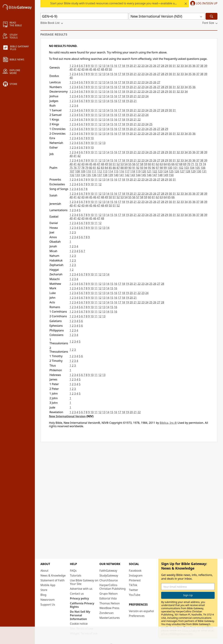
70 (189, 164)
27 (159, 66)
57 (138, 164)
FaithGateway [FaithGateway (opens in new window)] (108, 571)
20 (131, 66)
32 (178, 66)
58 (142, 164)
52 (118, 164)
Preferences (137, 616)
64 (165, 164)
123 (160, 171)
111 (94, 171)
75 (71, 168)
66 (173, 164)
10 (92, 66)
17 (120, 66)
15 (112, 66)
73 (200, 164)
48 (102, 69)
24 (147, 66)
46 (95, 69)
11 (96, 66)
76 (75, 168)
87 (118, 168)
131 (204, 171)
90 (130, 168)
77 (79, 168)
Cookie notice (79, 624)
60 (149, 164)
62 (157, 164)
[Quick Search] (84, 16)
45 (91, 69)
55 (130, 164)
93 (142, 168)
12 (100, 66)
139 (111, 175)
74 (204, 164)
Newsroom (48, 600)
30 (170, 66)
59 (145, 164)
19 (127, 66)
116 (122, 171)
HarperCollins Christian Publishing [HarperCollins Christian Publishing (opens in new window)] (113, 587)
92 (138, 168)
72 (197, 164)
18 (123, 66)
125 (171, 171)
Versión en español (141, 611)
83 (102, 168)
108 (77, 171)
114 (111, 171)
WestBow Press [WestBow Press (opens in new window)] (109, 608)
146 (149, 175)
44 (87, 69)
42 (79, 69)
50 (110, 69)
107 (72, 171)
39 (206, 66)
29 (166, 66)
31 (174, 66)
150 (171, 175)
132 (72, 175)
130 (199, 171)
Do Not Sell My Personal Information (80, 615)
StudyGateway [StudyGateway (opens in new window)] (109, 575)
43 (83, 69)
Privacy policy (79, 598)
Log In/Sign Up (207, 3)
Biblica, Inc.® (168, 423)
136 (94, 175)
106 (203, 168)
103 (186, 168)
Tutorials (76, 575)
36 (194, 66)
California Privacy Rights (82, 605)
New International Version (67, 416)
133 (77, 175)
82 (99, 168)
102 (181, 168)
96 (153, 168)
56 (134, 164)
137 (99, 175)
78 (83, 168)
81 (95, 168)
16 (116, 66)
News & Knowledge (53, 575)
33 (182, 66)
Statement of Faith (53, 580)
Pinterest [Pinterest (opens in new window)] (135, 580)
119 (138, 171)
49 (106, 69)
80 (91, 168)
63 (161, 164)
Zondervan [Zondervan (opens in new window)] (107, 613)
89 (126, 168)
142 (127, 175)
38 (202, 66)
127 (182, 171)
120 (144, 171)
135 (88, 175)
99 (165, 168)
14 (108, 66)
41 (75, 69)
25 (151, 66)
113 (105, 171)
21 (135, 66)
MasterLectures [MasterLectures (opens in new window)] (110, 618)
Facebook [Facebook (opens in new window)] (135, 571)
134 (83, 175)
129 (193, 171)
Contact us (77, 594)
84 (106, 168)
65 (169, 164)
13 (104, 66)
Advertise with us (81, 589)
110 (88, 171)
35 (190, 66)
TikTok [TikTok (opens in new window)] (133, 585)
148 (160, 175)
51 (114, 164)
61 (153, 164)
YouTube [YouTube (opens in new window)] (135, 595)
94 (145, 168)
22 (139, 66)
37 (198, 66)
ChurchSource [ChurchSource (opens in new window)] (109, 580)
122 (155, 171)
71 (193, 164)
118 (132, 171)
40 (71, 69)
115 (116, 171)
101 (175, 168)
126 (177, 171)
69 (185, 164)
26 (155, 66)
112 (99, 171)
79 (87, 168)
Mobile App (48, 585)
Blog (43, 595)
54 (126, 164)
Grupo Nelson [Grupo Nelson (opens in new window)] (109, 594)
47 (99, 69)
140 (116, 175)
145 (144, 175)
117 (127, 171)
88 (122, 168)
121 (149, 171)
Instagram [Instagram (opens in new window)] (136, 575)
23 (143, 66)
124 (166, 171)
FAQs (73, 571)
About (44, 571)
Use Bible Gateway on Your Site (84, 582)
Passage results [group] (54, 35)
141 (122, 175)
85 (110, 168)
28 (163, 66)
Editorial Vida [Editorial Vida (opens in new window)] (108, 598)
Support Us (48, 605)
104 (192, 168)
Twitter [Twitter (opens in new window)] (133, 590)
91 (134, 168)
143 (132, 175)
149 (166, 175)
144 (138, 175)
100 (170, 168)
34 (186, 66)
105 (197, 168)
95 (149, 168)
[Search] (212, 16)
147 (155, 175)
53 (122, 164)
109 (83, 171)
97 (157, 168)
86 (114, 168)
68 (181, 164)
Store (44, 590)
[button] (203, 4)
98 (161, 168)
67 (177, 164)
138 (105, 175)
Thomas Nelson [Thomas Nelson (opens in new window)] (110, 603)
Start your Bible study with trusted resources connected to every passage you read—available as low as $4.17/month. (127, 3)
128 (188, 171)
